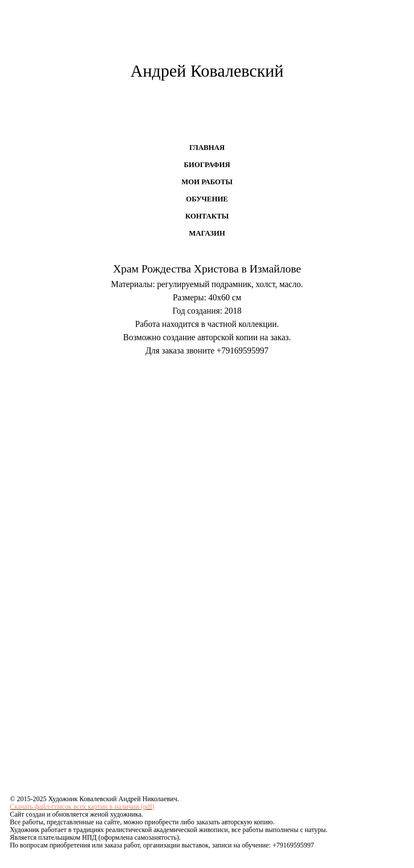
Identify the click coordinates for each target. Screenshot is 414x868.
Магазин (207, 233)
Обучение (207, 199)
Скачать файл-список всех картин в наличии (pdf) (82, 807)
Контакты (207, 216)
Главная (207, 148)
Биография (207, 165)
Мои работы (207, 182)
